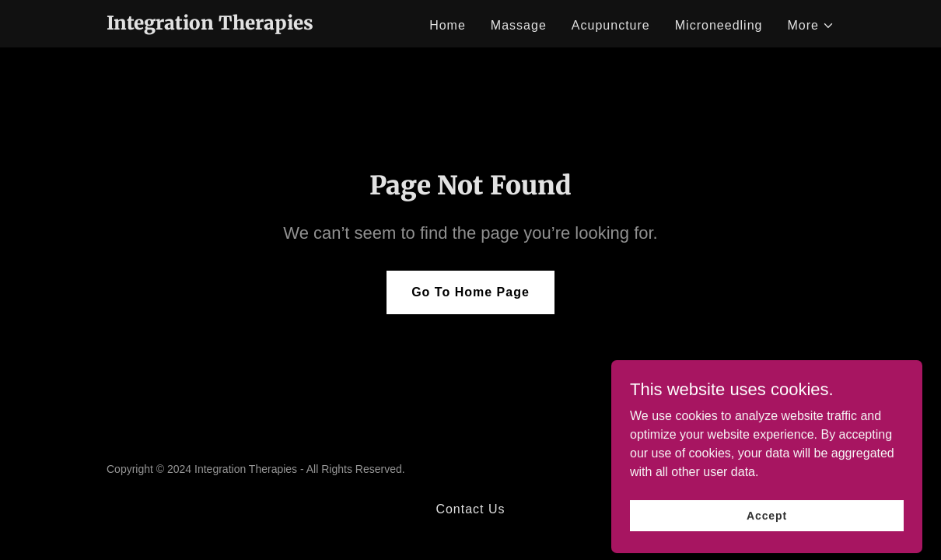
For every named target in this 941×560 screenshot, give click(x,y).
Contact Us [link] (470, 509)
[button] (811, 26)
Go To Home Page (471, 292)
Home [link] (448, 25)
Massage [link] (519, 25)
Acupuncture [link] (611, 25)
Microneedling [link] (719, 25)
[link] (210, 25)
